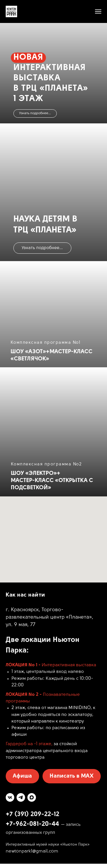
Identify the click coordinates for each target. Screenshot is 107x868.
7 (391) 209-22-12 (35, 814)
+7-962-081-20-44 (32, 824)
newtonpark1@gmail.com (32, 851)
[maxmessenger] (32, 797)
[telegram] (21, 797)
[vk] (10, 797)
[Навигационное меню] (98, 11)
